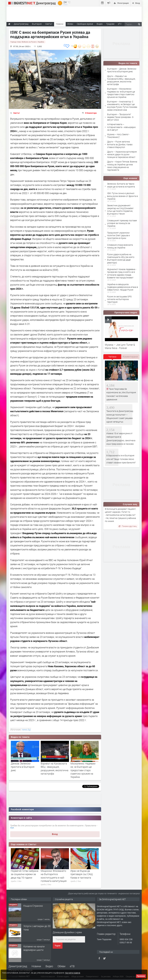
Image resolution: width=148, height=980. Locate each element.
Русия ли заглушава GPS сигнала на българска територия (119, 299)
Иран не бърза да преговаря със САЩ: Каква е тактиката (82, 874)
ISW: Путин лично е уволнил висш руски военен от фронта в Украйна (122, 196)
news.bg (26, 730)
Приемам (141, 976)
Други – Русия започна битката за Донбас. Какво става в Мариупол (120, 144)
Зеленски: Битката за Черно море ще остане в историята (121, 185)
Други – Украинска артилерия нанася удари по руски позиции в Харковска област (122, 154)
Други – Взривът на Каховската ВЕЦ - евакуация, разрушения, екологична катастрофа (121, 80)
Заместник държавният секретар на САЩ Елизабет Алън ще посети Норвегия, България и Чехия (120, 210)
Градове (110, 24)
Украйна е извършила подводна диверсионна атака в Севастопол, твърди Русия (123, 287)
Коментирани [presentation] (130, 357)
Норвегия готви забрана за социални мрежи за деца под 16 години (25, 874)
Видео (49, 966)
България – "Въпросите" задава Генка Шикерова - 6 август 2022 (120, 117)
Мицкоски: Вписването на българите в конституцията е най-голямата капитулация (54, 876)
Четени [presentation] (112, 357)
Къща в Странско (33, 906)
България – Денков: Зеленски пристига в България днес (122, 70)
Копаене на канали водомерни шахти (34, 948)
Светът (17, 113)
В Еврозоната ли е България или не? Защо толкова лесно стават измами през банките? (121, 459)
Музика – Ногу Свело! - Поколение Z (118, 136)
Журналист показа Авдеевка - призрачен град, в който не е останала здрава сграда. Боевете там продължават (122, 273)
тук (12, 828)
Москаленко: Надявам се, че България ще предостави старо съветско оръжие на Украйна (83, 770)
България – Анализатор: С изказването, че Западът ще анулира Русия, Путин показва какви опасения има (122, 106)
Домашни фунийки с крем (67, 932)
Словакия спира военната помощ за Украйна (120, 246)
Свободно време (85, 24)
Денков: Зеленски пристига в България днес (23, 767)
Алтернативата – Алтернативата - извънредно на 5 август (121, 127)
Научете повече (72, 973)
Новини (60, 24)
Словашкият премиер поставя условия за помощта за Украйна (122, 223)
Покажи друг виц (128, 526)
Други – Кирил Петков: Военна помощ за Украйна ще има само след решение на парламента (122, 166)
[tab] (112, 358)
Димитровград (18, 966)
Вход (55, 834)
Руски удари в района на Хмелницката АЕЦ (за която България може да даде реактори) (121, 258)
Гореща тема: (27, 42)
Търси (58, 946)
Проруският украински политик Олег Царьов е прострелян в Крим (118, 235)
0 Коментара (91, 113)
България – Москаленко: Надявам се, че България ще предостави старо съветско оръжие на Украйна (121, 93)
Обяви (61, 966)
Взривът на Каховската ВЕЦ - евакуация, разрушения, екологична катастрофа (55, 768)
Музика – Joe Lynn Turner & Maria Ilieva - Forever (120, 346)
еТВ (72, 966)
